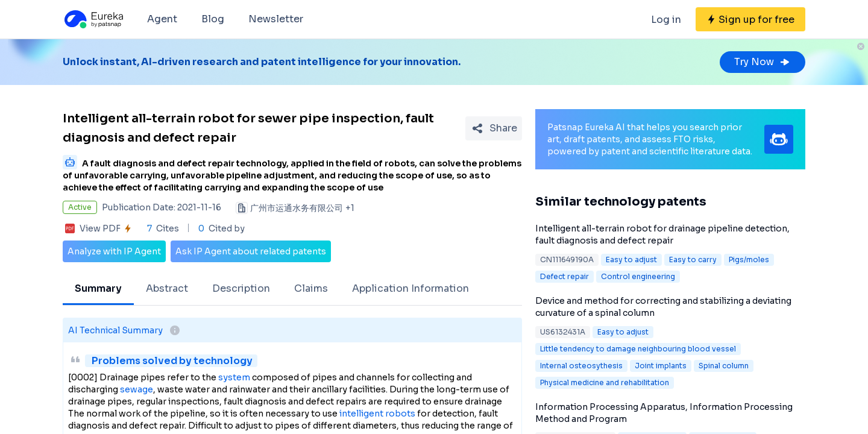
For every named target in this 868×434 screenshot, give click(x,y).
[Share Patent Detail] (494, 128)
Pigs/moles (749, 259)
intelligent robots (377, 414)
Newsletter (276, 19)
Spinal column (724, 366)
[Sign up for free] (750, 19)
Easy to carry (693, 259)
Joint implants (661, 366)
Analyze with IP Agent (114, 251)
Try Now (763, 62)
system (234, 377)
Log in (666, 20)
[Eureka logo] (93, 19)
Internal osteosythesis (581, 366)
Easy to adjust (631, 259)
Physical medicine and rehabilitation (605, 382)
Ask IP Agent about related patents (251, 251)
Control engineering (638, 276)
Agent (162, 19)
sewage (137, 389)
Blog (213, 19)
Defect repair (565, 276)
